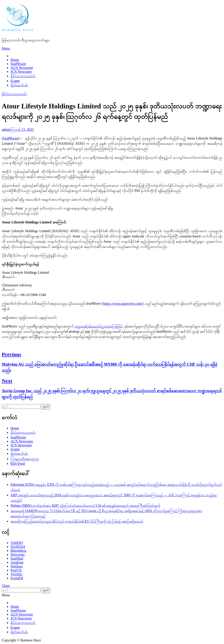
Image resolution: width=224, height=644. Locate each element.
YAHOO (17, 543)
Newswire (18, 554)
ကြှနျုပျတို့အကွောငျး (25, 459)
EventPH (17, 578)
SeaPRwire (18, 64)
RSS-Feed (18, 464)
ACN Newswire (22, 68)
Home (15, 60)
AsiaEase (17, 562)
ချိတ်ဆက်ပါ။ (19, 85)
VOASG (17, 574)
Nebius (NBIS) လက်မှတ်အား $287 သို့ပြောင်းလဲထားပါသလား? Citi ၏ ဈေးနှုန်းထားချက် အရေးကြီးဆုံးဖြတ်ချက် (85, 506)
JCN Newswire (21, 72)
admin (6, 130)
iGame (15, 81)
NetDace (17, 566)
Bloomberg (18, 551)
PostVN (16, 570)
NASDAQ (18, 547)
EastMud (17, 558)
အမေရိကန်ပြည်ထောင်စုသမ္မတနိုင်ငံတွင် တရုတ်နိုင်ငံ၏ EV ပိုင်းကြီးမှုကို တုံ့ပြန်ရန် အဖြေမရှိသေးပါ (77, 521)
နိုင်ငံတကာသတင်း (23, 76)
